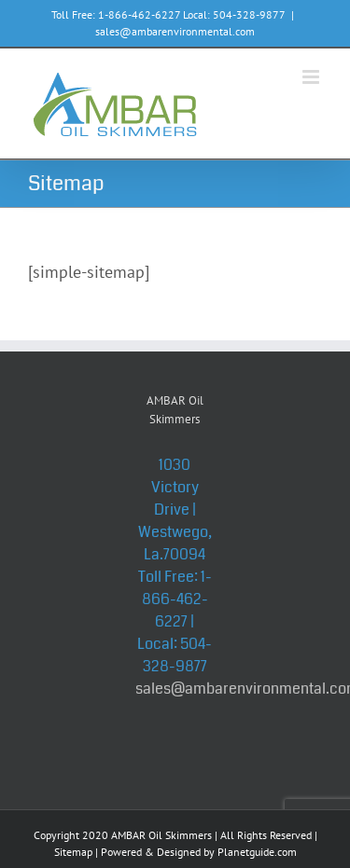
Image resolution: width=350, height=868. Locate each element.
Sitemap (73, 852)
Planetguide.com (257, 852)
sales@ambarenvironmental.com (175, 31)
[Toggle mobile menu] (312, 77)
